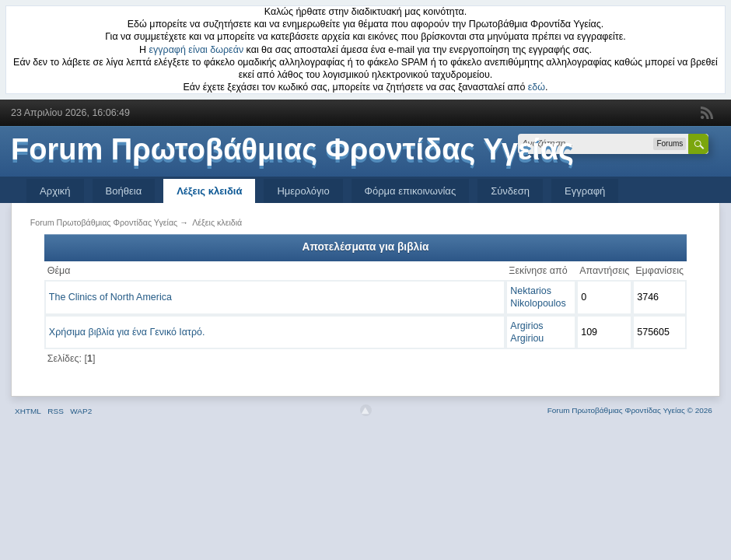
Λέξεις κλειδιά (209, 191)
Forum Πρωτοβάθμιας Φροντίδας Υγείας (292, 149)
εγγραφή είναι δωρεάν (197, 50)
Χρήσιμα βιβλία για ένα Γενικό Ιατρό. (127, 332)
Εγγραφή (585, 191)
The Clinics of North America (110, 297)
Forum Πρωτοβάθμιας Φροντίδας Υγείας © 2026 (630, 410)
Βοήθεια (124, 191)
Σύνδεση (510, 191)
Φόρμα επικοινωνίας (411, 191)
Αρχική (55, 191)
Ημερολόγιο (303, 191)
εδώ (537, 87)
